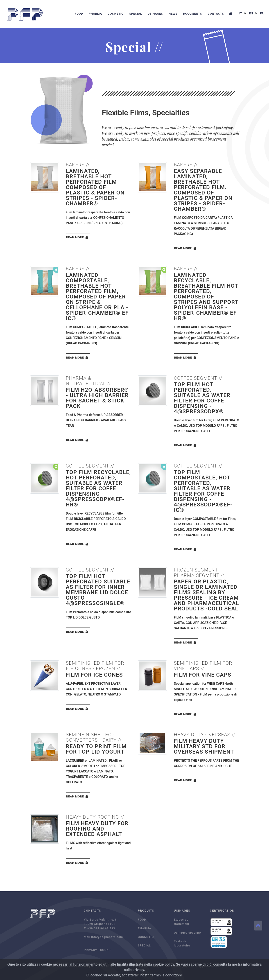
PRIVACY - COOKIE (98, 950)
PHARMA (95, 14)
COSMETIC (116, 14)
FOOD (79, 14)
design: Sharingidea (131, 974)
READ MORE (78, 238)
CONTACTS (216, 14)
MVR (146, 974)
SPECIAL (136, 14)
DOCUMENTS (192, 14)
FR (262, 13)
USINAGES (155, 14)
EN (251, 13)
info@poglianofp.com (107, 937)
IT (241, 13)
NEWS (173, 14)
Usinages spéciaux (188, 933)
